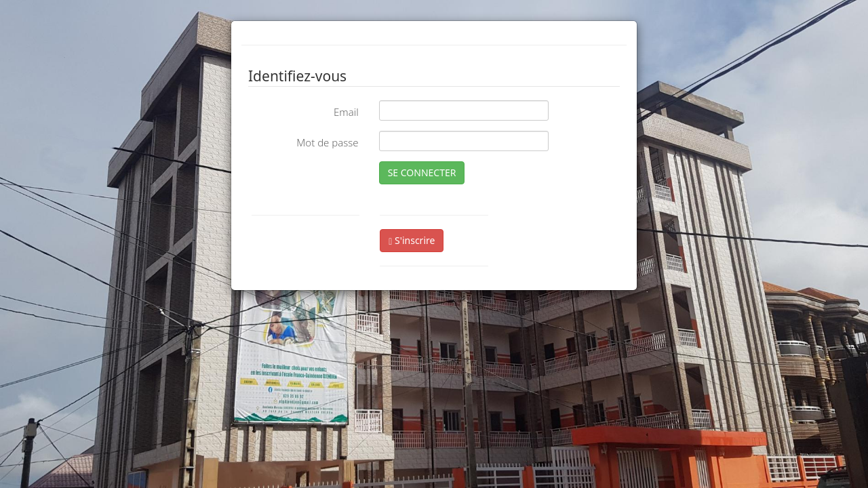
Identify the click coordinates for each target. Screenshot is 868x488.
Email (346, 112)
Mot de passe (327, 142)
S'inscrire (412, 240)
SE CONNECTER (422, 172)
